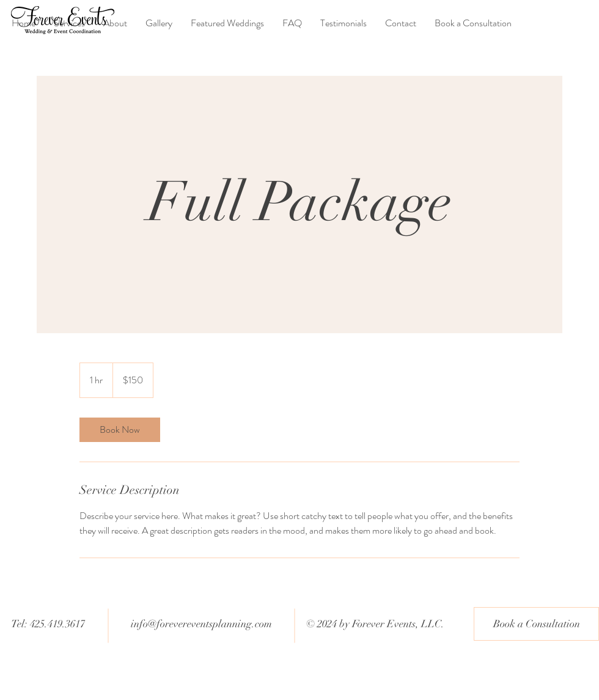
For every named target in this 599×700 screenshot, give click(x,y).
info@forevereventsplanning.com (201, 624)
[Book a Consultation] (536, 624)
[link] (120, 430)
